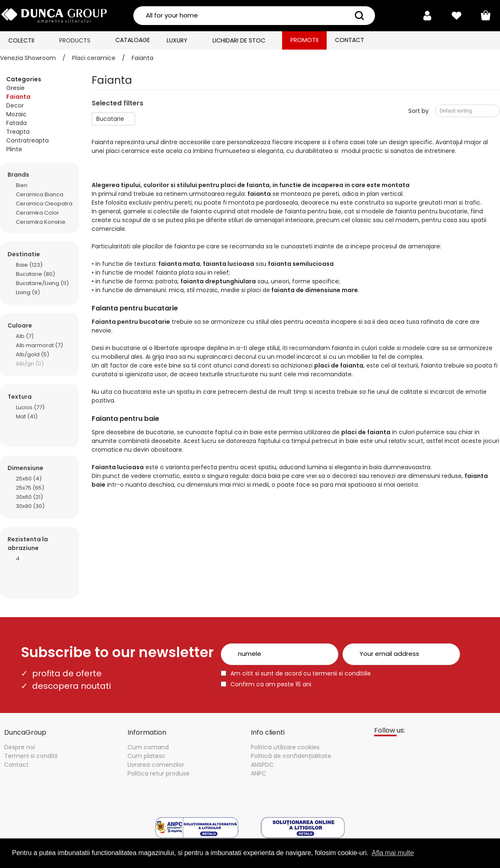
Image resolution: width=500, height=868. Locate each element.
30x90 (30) (30, 506)
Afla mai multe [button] (393, 853)
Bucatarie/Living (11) (42, 283)
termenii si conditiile (342, 673)
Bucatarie (110, 119)
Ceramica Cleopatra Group (44, 203)
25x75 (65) (30, 487)
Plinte (14, 149)
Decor (15, 105)
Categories (24, 79)
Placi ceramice (94, 58)
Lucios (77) (30, 407)
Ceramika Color (37, 212)
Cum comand (148, 747)
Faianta (142, 58)
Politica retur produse (159, 773)
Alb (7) (25, 336)
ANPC (259, 773)
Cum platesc (146, 756)
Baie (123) (29, 264)
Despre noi (20, 747)
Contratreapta (27, 140)
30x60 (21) (29, 497)
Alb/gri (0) (30, 363)
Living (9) (28, 292)
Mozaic (16, 114)
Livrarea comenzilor (156, 765)
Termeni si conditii (31, 756)
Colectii (21, 40)
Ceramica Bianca (40, 194)
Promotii (304, 40)
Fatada (16, 123)
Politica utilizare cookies (285, 747)
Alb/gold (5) (32, 354)
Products (75, 40)
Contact (350, 40)
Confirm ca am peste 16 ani (271, 684)
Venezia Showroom (28, 58)
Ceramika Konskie (41, 221)
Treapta (18, 132)
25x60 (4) (29, 478)
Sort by (419, 111)
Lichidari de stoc (239, 40)
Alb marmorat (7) (39, 345)
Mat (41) (27, 416)
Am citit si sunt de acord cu (301, 673)
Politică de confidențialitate (291, 756)
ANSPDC (262, 765)
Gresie (15, 88)
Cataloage (133, 40)
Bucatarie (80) (35, 274)
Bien (22, 185)
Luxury (177, 40)
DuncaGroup (25, 732)
